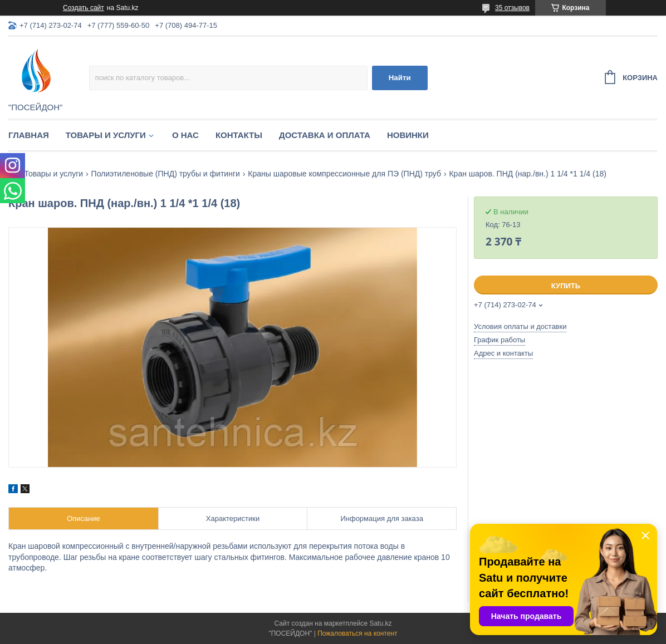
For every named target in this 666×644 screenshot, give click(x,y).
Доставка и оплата (325, 135)
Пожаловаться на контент (357, 633)
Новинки (408, 135)
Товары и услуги (106, 135)
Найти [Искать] (400, 78)
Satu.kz (380, 623)
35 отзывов (512, 8)
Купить (566, 286)
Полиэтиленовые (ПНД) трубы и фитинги (166, 174)
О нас (185, 135)
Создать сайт (84, 8)
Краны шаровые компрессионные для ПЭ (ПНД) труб (344, 174)
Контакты (239, 135)
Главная (29, 135)
